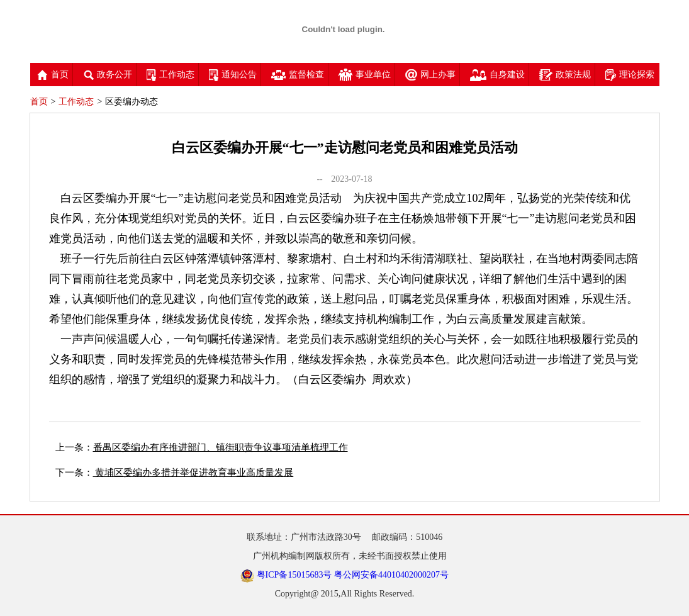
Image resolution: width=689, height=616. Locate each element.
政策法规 (565, 75)
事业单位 (365, 75)
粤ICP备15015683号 (294, 575)
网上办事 (430, 75)
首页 (53, 75)
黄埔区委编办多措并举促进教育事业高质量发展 (193, 473)
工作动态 (171, 75)
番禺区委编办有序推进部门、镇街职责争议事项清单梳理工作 (221, 447)
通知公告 (233, 75)
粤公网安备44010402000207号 (391, 575)
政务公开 (108, 75)
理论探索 (630, 75)
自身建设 (497, 75)
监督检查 (298, 75)
